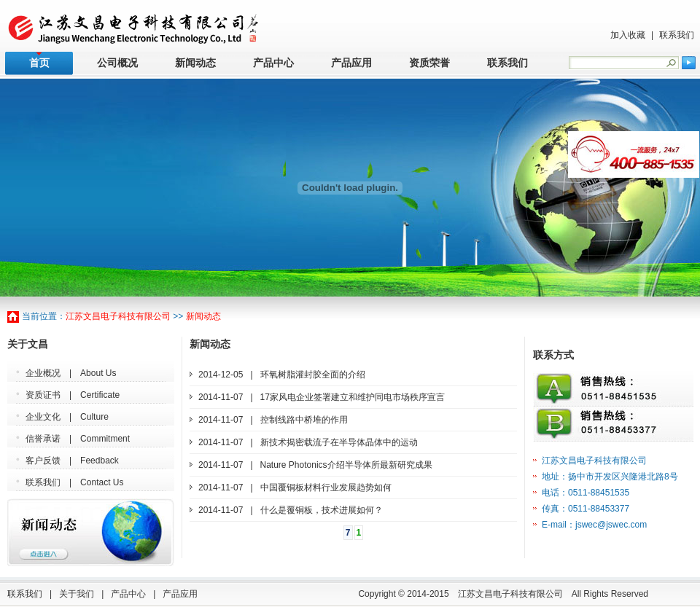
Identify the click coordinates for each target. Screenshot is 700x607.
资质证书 (43, 395)
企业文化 (43, 417)
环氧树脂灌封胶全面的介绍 (313, 375)
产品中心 (273, 63)
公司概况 (117, 63)
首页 (39, 63)
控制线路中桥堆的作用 (304, 420)
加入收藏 (628, 35)
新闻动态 (195, 63)
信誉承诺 (43, 439)
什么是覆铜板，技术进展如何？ (322, 510)
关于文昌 (28, 344)
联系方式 (553, 355)
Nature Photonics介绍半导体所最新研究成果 (346, 465)
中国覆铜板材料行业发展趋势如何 (326, 487)
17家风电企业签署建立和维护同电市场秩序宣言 (353, 397)
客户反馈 (43, 461)
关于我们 (77, 594)
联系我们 (677, 35)
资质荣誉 (429, 63)
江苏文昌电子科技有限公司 (118, 316)
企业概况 (43, 373)
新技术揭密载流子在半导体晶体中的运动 (339, 442)
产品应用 (351, 63)
